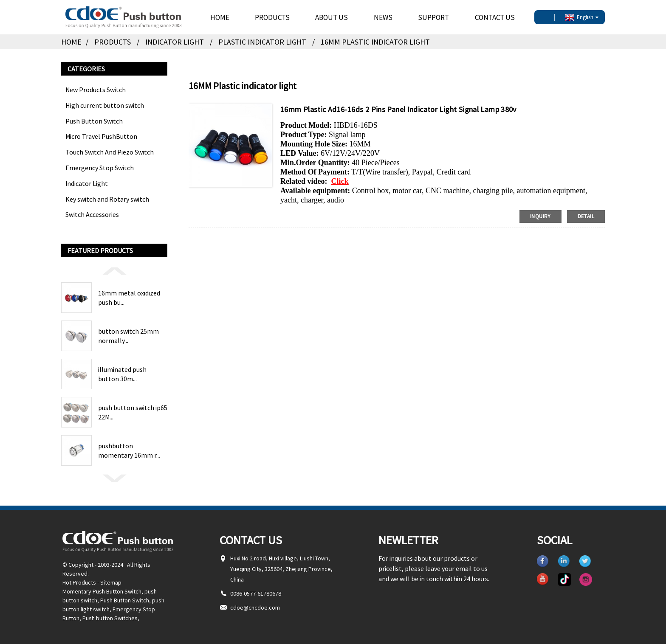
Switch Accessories (92, 214)
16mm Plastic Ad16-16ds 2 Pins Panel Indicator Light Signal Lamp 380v (398, 109)
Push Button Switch (94, 121)
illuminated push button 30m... (122, 374)
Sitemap (111, 582)
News (383, 17)
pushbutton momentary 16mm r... (129, 450)
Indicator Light (175, 42)
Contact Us (495, 17)
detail (586, 216)
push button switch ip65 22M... (133, 412)
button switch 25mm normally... (128, 336)
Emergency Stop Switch (100, 168)
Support (433, 17)
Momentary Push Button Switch (102, 591)
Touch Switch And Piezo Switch (110, 152)
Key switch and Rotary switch (107, 199)
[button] (114, 270)
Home (220, 17)
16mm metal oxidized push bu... (129, 298)
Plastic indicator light (262, 42)
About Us (332, 17)
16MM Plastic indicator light (375, 42)
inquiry (540, 216)
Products (272, 17)
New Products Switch (96, 90)
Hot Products (79, 582)
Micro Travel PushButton (101, 136)
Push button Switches (110, 618)
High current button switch (105, 105)
